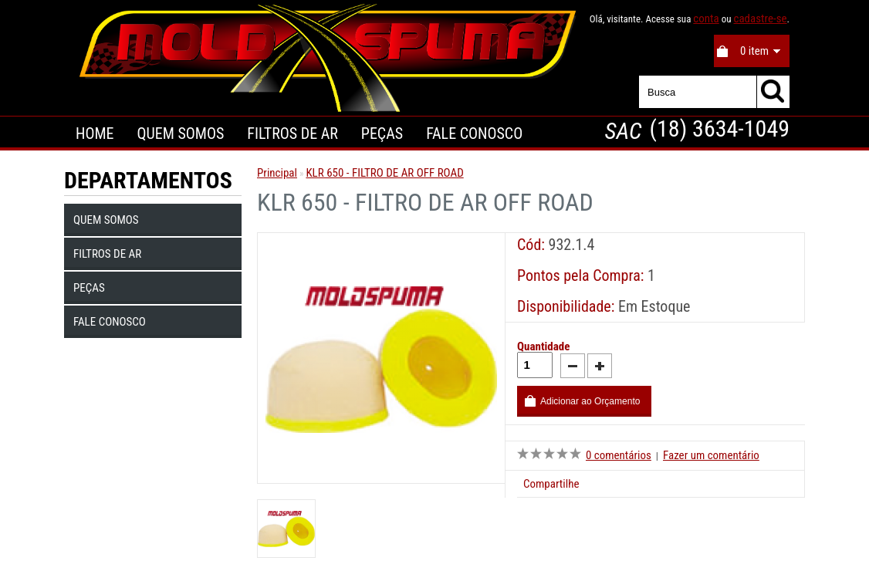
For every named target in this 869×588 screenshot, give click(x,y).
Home (95, 133)
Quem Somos (180, 133)
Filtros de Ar (292, 133)
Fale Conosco (474, 133)
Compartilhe (551, 484)
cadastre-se (760, 19)
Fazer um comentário (711, 455)
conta (706, 19)
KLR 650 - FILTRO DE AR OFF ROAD (384, 173)
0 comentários (619, 455)
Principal (277, 173)
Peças (382, 133)
